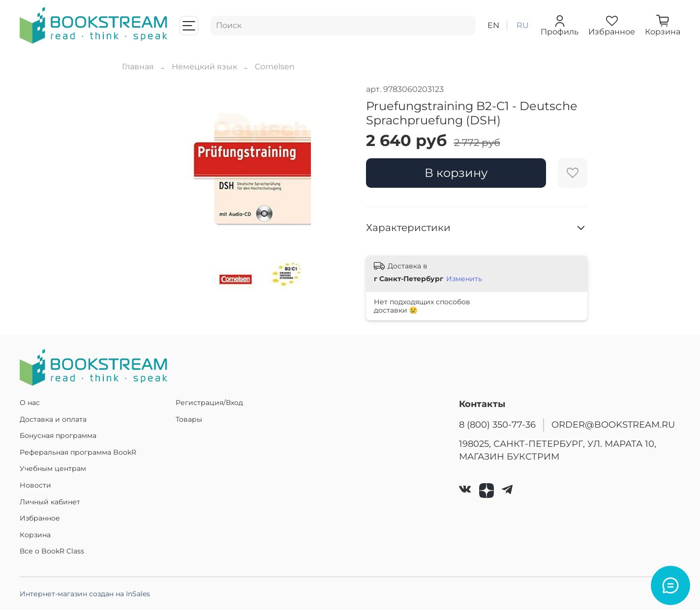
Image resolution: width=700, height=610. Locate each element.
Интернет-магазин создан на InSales (85, 594)
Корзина (35, 535)
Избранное (40, 518)
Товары (189, 419)
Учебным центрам (53, 468)
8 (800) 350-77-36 (497, 424)
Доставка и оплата (53, 419)
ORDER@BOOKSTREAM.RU (613, 424)
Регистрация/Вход (209, 403)
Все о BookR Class (52, 551)
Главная (138, 67)
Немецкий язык (204, 67)
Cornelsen (275, 67)
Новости (35, 485)
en (493, 25)
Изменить (464, 279)
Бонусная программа (58, 436)
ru (523, 25)
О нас (30, 403)
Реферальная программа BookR (78, 452)
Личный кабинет (50, 502)
